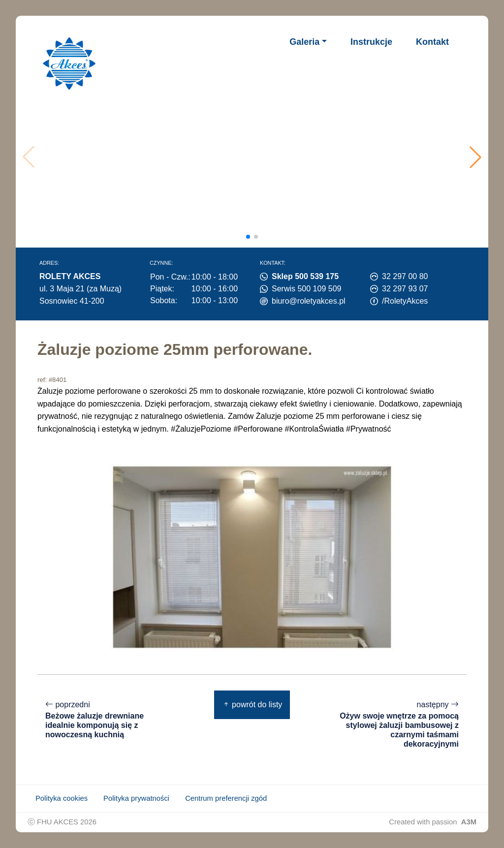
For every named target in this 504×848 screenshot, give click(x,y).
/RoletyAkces (405, 301)
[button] (475, 157)
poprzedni (106, 720)
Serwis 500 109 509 (306, 289)
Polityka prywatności (136, 798)
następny (398, 724)
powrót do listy (252, 705)
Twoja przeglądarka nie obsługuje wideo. (254, 157)
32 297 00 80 (405, 276)
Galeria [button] (304, 42)
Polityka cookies (62, 798)
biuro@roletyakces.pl (309, 301)
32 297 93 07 (405, 289)
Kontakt (432, 42)
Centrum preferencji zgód (226, 798)
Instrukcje (371, 42)
